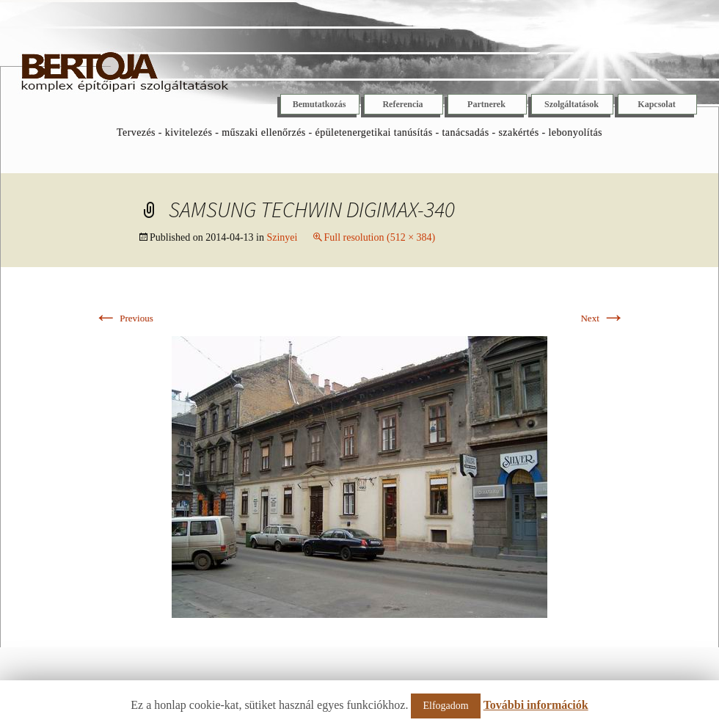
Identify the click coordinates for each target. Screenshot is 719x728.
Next (603, 318)
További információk (536, 705)
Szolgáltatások (572, 104)
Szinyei (282, 237)
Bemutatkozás (320, 104)
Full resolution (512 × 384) (379, 237)
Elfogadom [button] (445, 706)
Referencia (402, 104)
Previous (124, 318)
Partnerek (486, 104)
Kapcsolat (656, 104)
